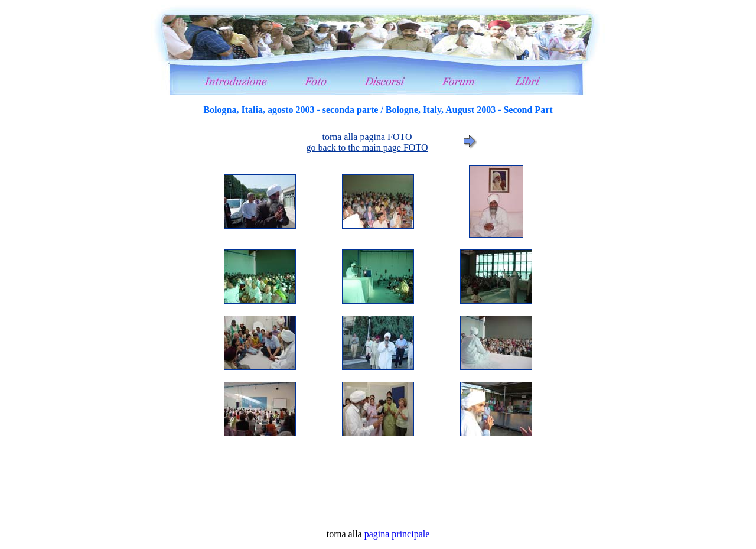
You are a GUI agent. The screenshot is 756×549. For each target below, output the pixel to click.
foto (378, 317)
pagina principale (397, 534)
